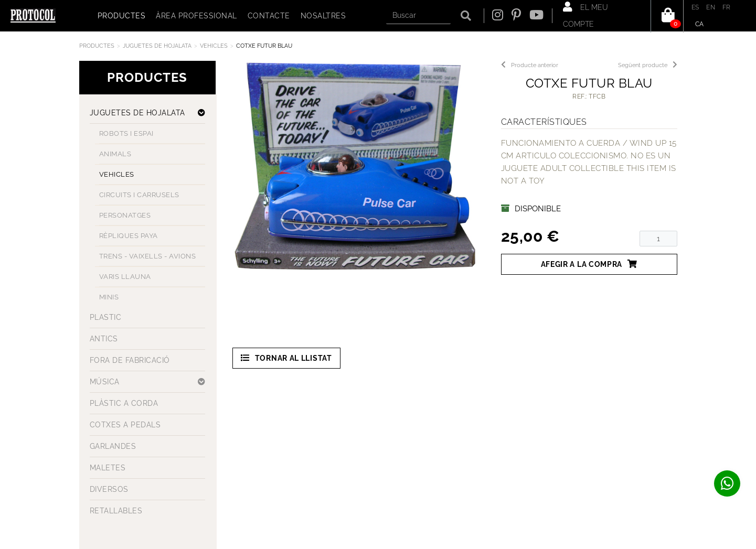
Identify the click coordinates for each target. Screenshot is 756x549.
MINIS (109, 297)
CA (700, 24)
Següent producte (648, 65)
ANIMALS (115, 154)
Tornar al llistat (286, 358)
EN (711, 7)
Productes (97, 46)
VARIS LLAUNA (125, 277)
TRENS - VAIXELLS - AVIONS (148, 256)
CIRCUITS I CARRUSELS (139, 195)
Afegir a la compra (589, 264)
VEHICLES (214, 46)
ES (695, 7)
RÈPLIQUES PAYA (129, 236)
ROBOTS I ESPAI (126, 133)
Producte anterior (530, 65)
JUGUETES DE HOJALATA (157, 46)
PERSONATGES (125, 215)
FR (727, 7)
